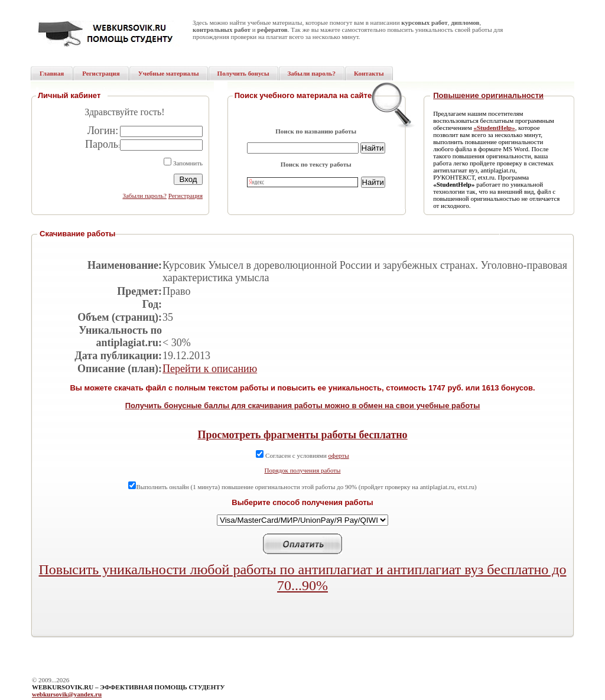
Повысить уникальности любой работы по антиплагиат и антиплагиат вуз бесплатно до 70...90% (303, 577)
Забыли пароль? (144, 196)
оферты (339, 455)
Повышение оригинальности (488, 95)
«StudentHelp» (494, 128)
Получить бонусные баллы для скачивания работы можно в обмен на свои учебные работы (303, 406)
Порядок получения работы (303, 470)
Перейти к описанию (210, 369)
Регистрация (186, 196)
